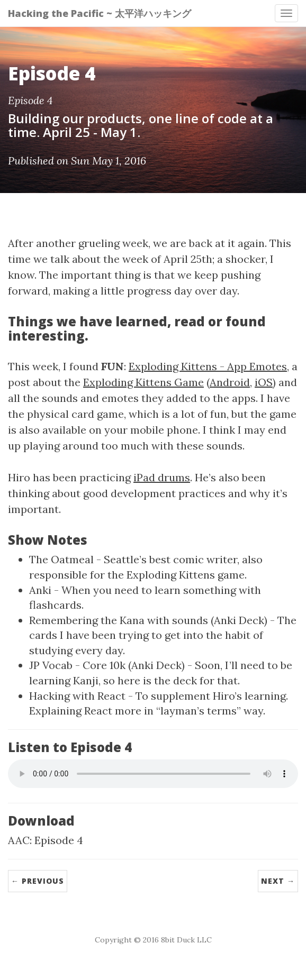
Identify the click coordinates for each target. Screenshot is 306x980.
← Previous (38, 881)
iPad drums (162, 477)
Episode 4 (59, 840)
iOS (264, 382)
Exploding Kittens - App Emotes (208, 366)
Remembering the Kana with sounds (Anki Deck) (148, 620)
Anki (40, 590)
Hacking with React (77, 696)
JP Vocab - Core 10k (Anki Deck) (107, 665)
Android (230, 382)
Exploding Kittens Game (143, 382)
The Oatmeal (61, 559)
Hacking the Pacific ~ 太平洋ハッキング (100, 13)
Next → (278, 881)
